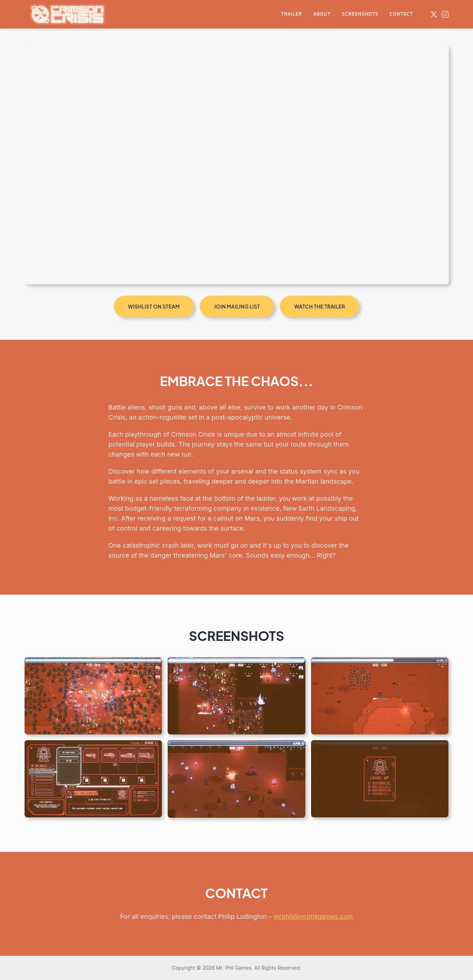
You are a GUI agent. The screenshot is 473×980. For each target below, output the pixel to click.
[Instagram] (445, 14)
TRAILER (291, 14)
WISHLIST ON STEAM (154, 306)
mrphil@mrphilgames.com (313, 916)
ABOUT (322, 14)
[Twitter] (434, 14)
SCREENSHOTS (360, 14)
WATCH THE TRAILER (319, 306)
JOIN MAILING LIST (237, 306)
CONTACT (401, 14)
